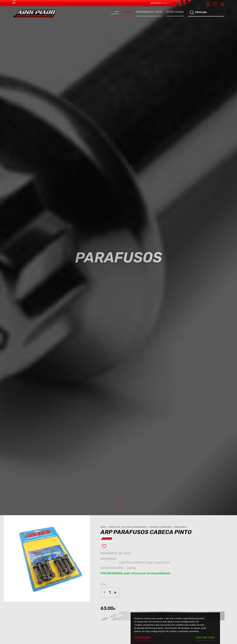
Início (105, 527)
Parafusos (181, 527)
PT (14, 3)
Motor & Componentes (136, 527)
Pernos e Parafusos (162, 527)
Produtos (116, 527)
